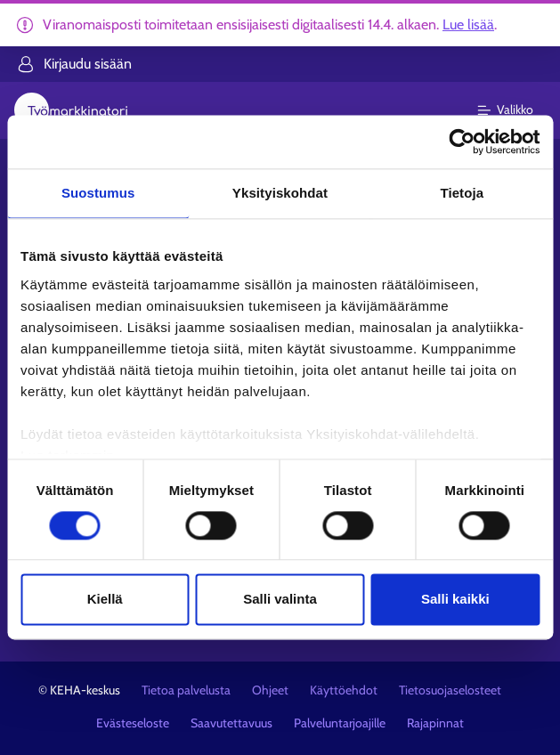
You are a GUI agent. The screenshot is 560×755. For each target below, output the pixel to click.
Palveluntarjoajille (340, 723)
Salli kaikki (455, 600)
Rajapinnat (435, 723)
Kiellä (105, 600)
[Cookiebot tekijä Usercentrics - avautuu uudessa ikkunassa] (462, 142)
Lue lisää (468, 24)
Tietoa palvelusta (186, 690)
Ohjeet (270, 690)
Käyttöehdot (344, 690)
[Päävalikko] (516, 110)
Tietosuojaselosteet (450, 690)
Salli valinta (280, 600)
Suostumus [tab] (98, 193)
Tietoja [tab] (462, 193)
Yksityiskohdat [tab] (280, 193)
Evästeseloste (133, 723)
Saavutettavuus (231, 723)
